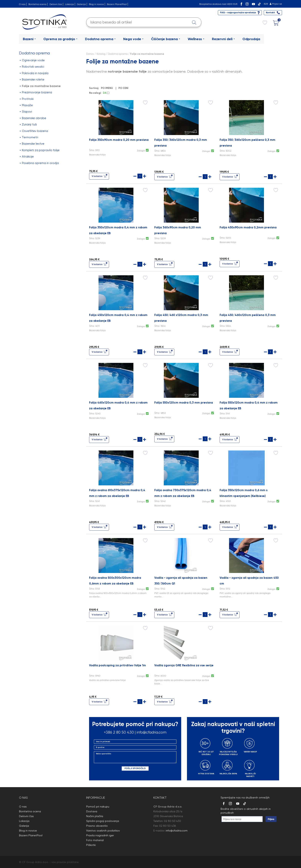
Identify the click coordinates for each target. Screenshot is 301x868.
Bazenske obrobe (33, 118)
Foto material (95, 840)
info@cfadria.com (152, 732)
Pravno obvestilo (97, 826)
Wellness (196, 39)
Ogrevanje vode (32, 60)
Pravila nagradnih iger (100, 835)
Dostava (92, 811)
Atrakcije (27, 157)
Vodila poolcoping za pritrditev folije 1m (117, 665)
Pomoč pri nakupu (98, 807)
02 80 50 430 (172, 821)
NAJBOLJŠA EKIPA (228, 774)
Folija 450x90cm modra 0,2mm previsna (248, 227)
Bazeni (29, 39)
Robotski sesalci (32, 67)
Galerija (81, 4)
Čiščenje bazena (166, 39)
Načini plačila (95, 816)
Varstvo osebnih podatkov (103, 831)
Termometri (29, 137)
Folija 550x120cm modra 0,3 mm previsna (184, 403)
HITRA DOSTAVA (206, 774)
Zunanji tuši (28, 124)
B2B (266, 4)
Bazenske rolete (32, 80)
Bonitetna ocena (37, 4)
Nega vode (133, 39)
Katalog (101, 54)
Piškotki (91, 845)
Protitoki (27, 99)
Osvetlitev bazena (34, 131)
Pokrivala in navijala (34, 73)
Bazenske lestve (32, 144)
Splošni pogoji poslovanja (103, 821)
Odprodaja (251, 39)
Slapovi (26, 112)
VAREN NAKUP (250, 752)
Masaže (26, 105)
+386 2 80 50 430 (119, 732)
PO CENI (124, 88)
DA (106, 93)
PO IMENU (107, 88)
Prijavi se (277, 4)
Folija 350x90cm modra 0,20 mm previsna (119, 140)
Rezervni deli (223, 39)
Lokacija (69, 4)
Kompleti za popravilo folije (40, 150)
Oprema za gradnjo (60, 39)
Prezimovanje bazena (36, 92)
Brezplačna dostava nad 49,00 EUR (218, 4)
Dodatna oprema (100, 39)
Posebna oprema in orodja (39, 163)
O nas (22, 4)
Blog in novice (96, 4)
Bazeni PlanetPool (117, 4)
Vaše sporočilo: (135, 757)
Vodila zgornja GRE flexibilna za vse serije (184, 665)
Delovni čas (56, 4)
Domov (90, 54)
